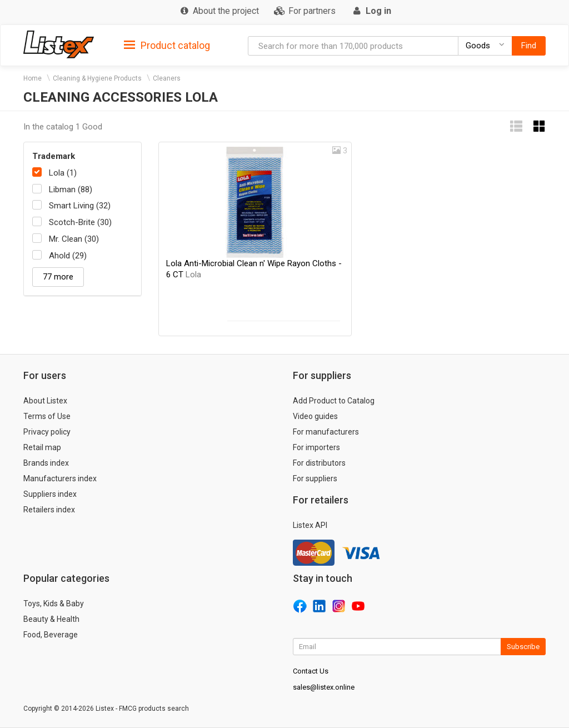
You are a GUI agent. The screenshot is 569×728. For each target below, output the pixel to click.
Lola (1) (63, 173)
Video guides (315, 416)
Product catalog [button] (167, 46)
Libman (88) (71, 190)
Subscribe (523, 647)
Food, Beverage (51, 635)
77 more (58, 277)
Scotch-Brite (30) (80, 222)
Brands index (46, 463)
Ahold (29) (68, 256)
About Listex (45, 401)
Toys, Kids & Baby (54, 604)
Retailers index (49, 510)
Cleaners (167, 78)
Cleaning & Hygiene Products (97, 78)
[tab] (167, 45)
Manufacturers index (60, 478)
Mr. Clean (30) (74, 239)
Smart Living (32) (80, 206)
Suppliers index (50, 494)
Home (33, 78)
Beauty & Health (51, 619)
